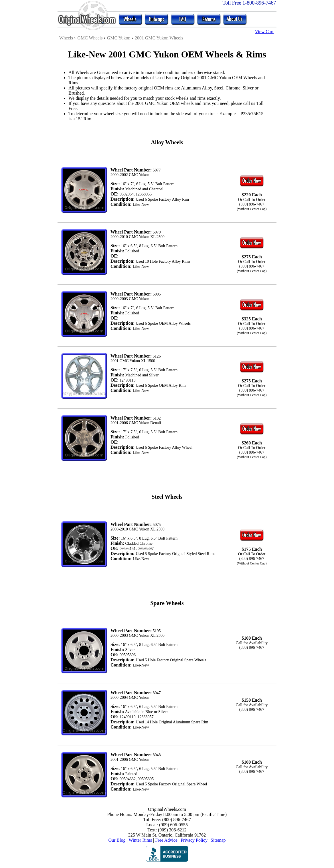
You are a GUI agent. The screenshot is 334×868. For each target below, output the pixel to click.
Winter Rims (141, 840)
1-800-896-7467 (259, 3)
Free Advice (166, 840)
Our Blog (117, 840)
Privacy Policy (194, 840)
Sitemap (218, 840)
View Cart (264, 32)
